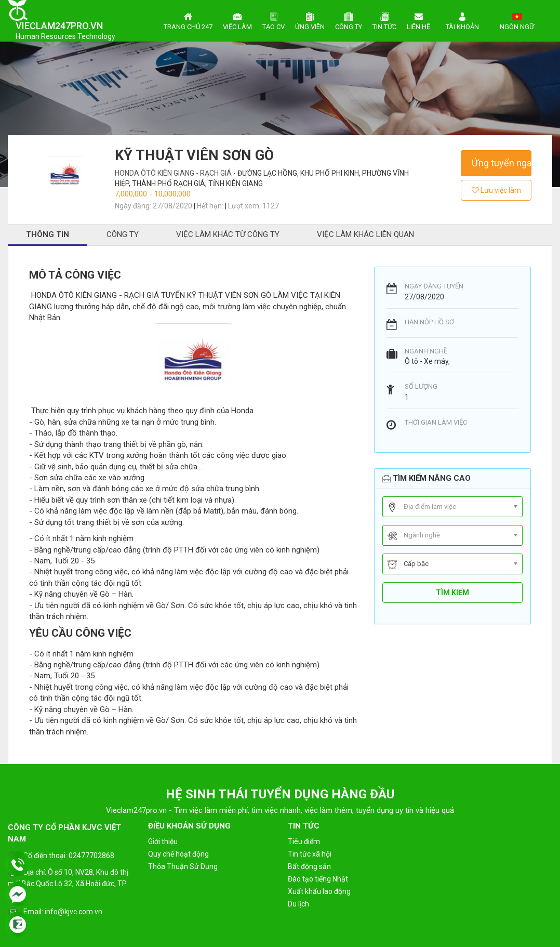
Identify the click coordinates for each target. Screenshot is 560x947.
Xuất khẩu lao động (319, 891)
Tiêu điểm (304, 841)
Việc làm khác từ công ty (228, 234)
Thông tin (48, 234)
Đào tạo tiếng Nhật (318, 879)
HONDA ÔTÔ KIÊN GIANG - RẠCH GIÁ (174, 173)
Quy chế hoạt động (178, 854)
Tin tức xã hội (310, 854)
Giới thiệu (163, 841)
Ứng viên (310, 20)
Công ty (349, 20)
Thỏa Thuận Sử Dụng (183, 866)
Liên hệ (418, 20)
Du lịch (298, 904)
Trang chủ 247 (188, 20)
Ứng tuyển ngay (502, 163)
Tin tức (384, 20)
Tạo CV (274, 20)
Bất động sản (309, 866)
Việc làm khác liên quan (365, 234)
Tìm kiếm (452, 593)
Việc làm (237, 20)
